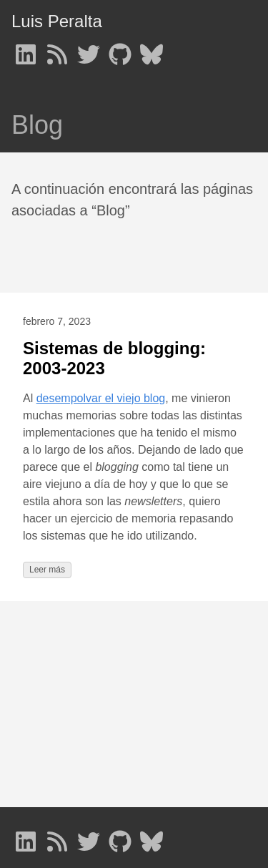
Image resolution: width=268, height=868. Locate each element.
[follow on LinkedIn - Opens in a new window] (26, 50)
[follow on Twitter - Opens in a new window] (89, 50)
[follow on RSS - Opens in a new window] (57, 50)
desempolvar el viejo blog (101, 398)
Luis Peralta (57, 21)
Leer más (47, 570)
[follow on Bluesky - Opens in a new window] (152, 50)
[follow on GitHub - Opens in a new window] (120, 50)
